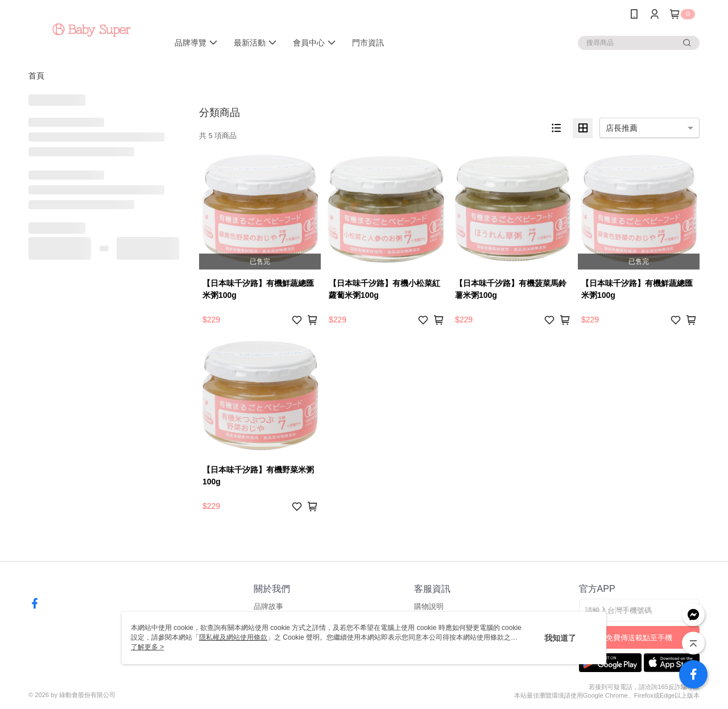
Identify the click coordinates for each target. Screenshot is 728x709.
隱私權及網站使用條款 (233, 637)
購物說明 (429, 606)
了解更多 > (147, 647)
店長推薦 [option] (622, 128)
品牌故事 (268, 606)
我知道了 (560, 638)
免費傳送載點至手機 (639, 638)
